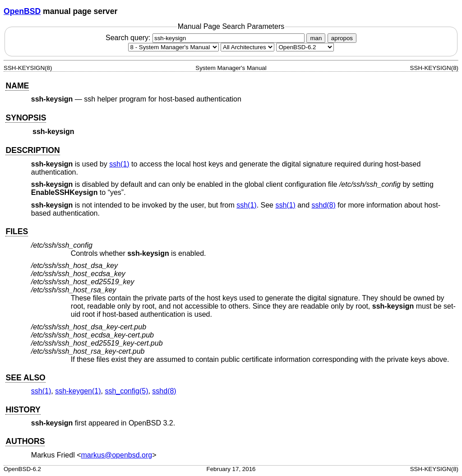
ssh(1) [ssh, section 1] (119, 164)
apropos (342, 38)
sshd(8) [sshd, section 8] (323, 205)
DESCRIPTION (32, 150)
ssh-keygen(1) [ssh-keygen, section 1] (78, 391)
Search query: (206, 38)
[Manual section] (173, 47)
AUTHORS (25, 441)
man (316, 38)
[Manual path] (305, 47)
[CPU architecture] (247, 47)
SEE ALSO (25, 378)
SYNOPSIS (26, 118)
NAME (17, 86)
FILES (17, 231)
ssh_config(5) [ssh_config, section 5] (126, 391)
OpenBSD (22, 11)
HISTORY (23, 410)
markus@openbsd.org (117, 455)
